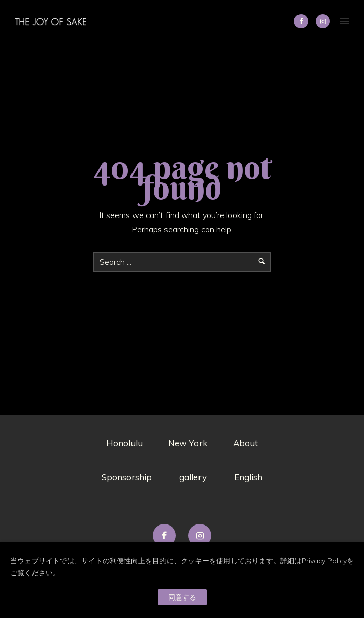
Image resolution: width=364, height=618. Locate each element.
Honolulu (124, 443)
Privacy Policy (324, 561)
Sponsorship (127, 477)
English (248, 477)
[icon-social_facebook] (304, 21)
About (245, 443)
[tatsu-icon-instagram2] (323, 21)
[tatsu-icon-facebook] (167, 535)
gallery (193, 477)
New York (188, 443)
